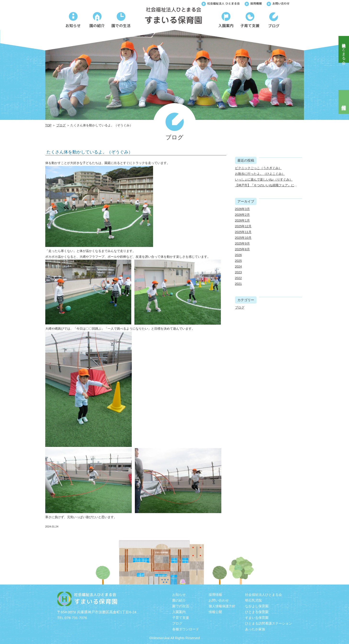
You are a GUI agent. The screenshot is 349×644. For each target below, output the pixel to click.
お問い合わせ (278, 3)
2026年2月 (242, 215)
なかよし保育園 (257, 606)
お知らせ (179, 595)
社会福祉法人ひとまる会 (344, 49)
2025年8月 (242, 249)
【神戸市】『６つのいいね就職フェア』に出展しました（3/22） (280, 185)
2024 (238, 266)
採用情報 (253, 3)
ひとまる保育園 (257, 612)
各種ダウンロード (186, 629)
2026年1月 (242, 220)
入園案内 (179, 612)
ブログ (61, 125)
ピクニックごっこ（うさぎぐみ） (258, 168)
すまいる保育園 (257, 618)
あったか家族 (255, 629)
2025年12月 (243, 226)
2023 (238, 272)
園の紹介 (179, 600)
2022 (238, 278)
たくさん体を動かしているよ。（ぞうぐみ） (90, 152)
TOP (48, 125)
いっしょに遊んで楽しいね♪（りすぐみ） (264, 179)
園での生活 (181, 606)
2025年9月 (242, 243)
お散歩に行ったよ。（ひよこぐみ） (260, 174)
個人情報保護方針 (222, 606)
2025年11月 (243, 232)
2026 (238, 255)
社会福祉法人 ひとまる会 (221, 3)
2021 (238, 284)
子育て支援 (181, 618)
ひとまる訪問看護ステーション (269, 623)
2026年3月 (242, 209)
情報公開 (215, 612)
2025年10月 (243, 238)
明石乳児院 (253, 600)
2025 (238, 261)
